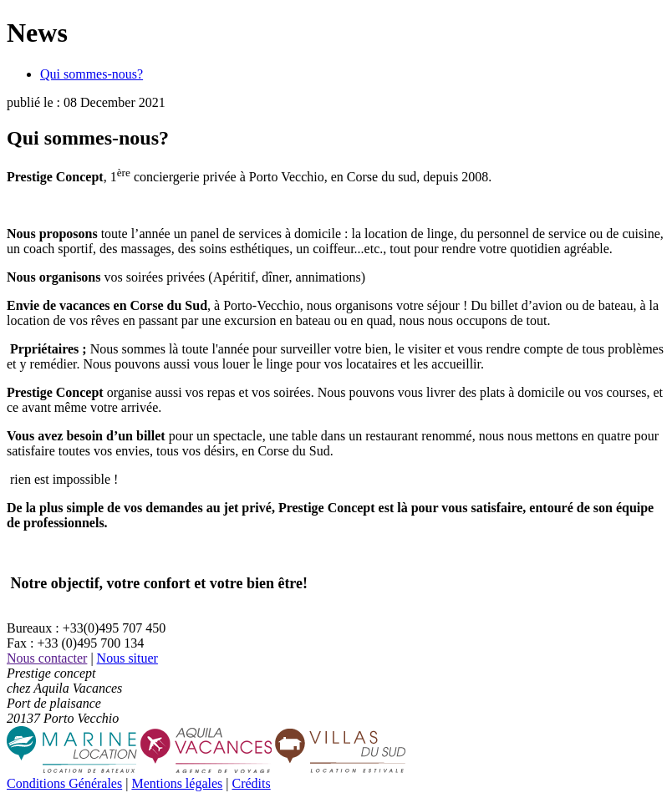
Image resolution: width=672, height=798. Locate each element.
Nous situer (127, 658)
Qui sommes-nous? (92, 74)
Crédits (251, 783)
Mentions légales (177, 783)
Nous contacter (47, 658)
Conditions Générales (64, 783)
